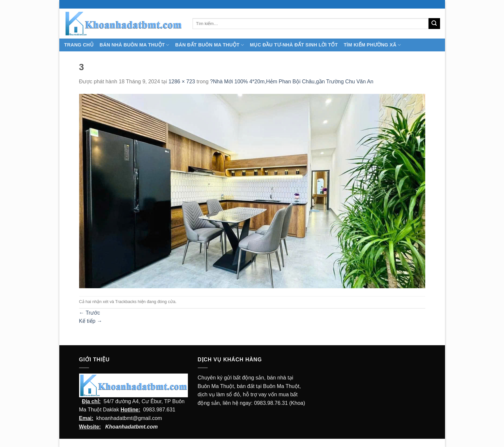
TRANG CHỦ (79, 45)
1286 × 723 (182, 82)
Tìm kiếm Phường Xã (372, 45)
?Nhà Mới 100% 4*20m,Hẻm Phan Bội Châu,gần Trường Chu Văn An (292, 82)
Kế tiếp (91, 321)
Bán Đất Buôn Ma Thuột (210, 45)
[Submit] (434, 24)
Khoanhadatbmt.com (131, 427)
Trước (90, 313)
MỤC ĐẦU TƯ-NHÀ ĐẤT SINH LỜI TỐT (294, 45)
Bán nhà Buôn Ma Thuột (134, 45)
